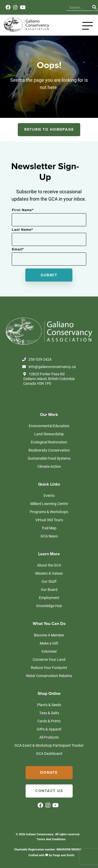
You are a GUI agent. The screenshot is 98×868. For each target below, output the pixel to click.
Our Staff (49, 581)
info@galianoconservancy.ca (49, 367)
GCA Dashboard (49, 753)
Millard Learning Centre (49, 504)
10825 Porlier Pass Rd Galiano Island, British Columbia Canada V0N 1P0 (49, 379)
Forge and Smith (64, 855)
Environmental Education (49, 426)
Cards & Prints (49, 721)
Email (18, 249)
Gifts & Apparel (49, 729)
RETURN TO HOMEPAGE (49, 130)
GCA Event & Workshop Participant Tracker (49, 745)
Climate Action (49, 466)
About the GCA (49, 565)
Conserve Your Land (49, 659)
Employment (49, 598)
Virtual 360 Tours (49, 520)
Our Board (49, 589)
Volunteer (49, 651)
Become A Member (49, 635)
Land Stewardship (49, 434)
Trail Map (49, 528)
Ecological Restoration (49, 442)
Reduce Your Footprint (49, 668)
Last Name (22, 230)
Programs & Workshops (49, 512)
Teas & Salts (49, 713)
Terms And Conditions (51, 839)
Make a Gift (49, 643)
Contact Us (49, 791)
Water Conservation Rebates (49, 676)
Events (49, 495)
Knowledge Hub (49, 606)
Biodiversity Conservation (49, 450)
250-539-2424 (37, 359)
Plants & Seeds (49, 705)
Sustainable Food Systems (49, 458)
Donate (49, 773)
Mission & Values (49, 573)
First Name (23, 210)
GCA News (49, 536)
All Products (49, 737)
